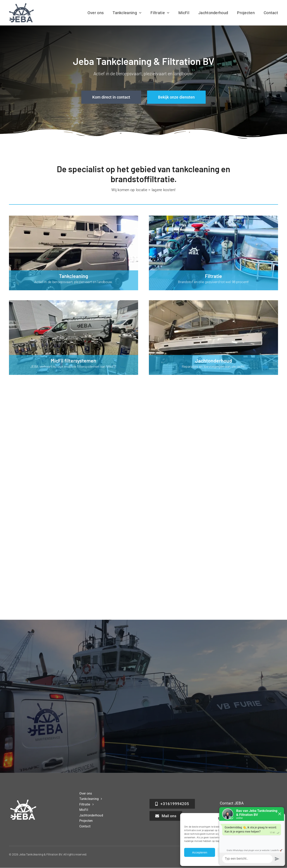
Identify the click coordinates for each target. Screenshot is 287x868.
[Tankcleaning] (74, 253)
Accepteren (200, 852)
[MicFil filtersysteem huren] (74, 338)
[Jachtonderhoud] (213, 338)
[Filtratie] (213, 253)
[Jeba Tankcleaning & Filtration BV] (21, 5)
